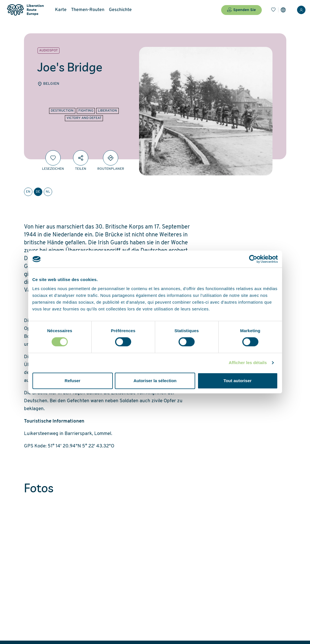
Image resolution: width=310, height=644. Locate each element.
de (38, 192)
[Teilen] (81, 158)
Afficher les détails (248, 363)
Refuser (72, 381)
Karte (61, 10)
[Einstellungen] (283, 10)
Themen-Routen (88, 10)
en (28, 192)
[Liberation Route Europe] (25, 10)
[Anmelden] (301, 10)
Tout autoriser (238, 381)
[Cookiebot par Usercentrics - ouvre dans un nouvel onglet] (253, 259)
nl (48, 192)
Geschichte (120, 10)
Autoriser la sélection (155, 381)
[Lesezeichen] (273, 10)
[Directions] (111, 158)
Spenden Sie (241, 10)
